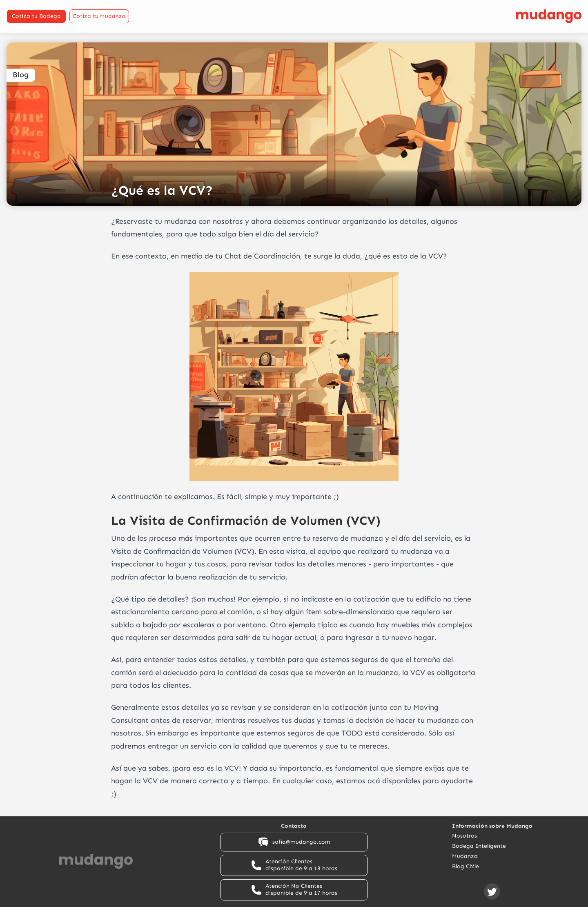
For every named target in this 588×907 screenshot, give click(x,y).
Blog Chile (465, 867)
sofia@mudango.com (294, 842)
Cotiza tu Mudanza (99, 16)
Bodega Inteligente (479, 846)
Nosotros (464, 836)
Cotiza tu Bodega (36, 16)
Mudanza (465, 856)
